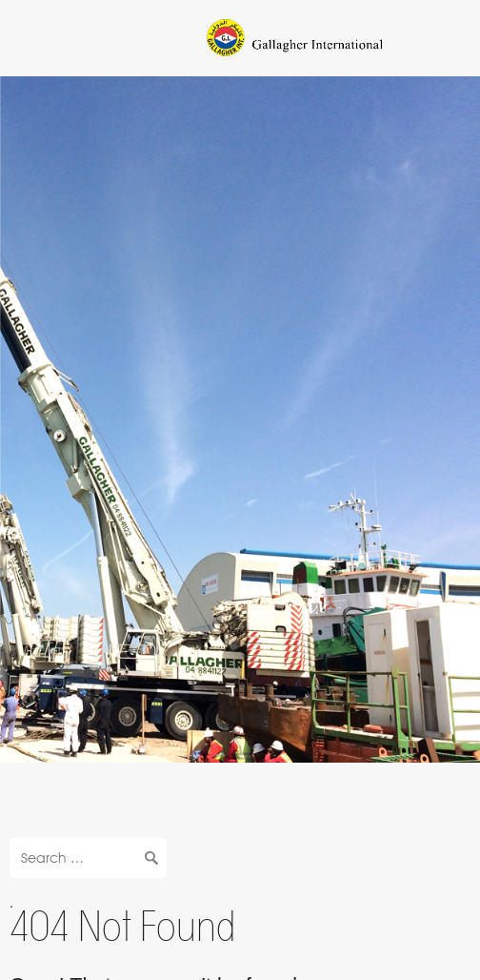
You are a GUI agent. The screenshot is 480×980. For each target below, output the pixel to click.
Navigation (35, 35)
